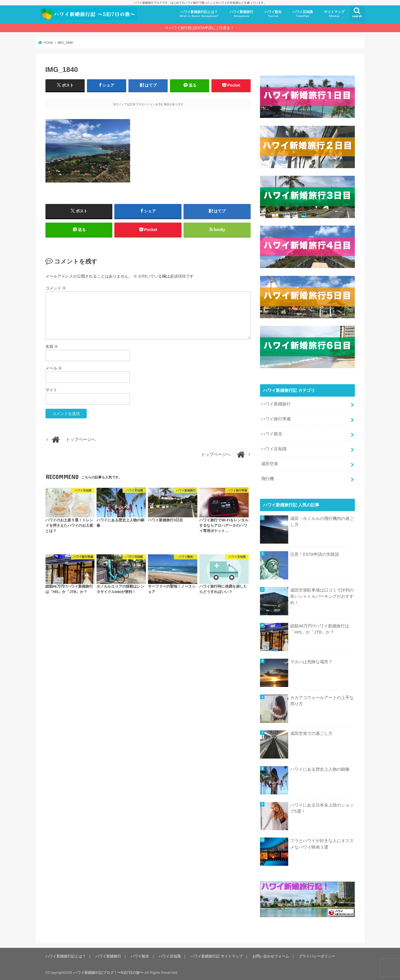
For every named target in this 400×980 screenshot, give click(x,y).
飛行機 (267, 478)
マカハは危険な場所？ (311, 661)
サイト (51, 390)
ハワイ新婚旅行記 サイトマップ (217, 955)
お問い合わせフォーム (270, 955)
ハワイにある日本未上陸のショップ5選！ (322, 807)
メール (54, 368)
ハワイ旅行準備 (276, 418)
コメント (56, 288)
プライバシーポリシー (317, 955)
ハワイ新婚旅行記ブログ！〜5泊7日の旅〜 (109, 971)
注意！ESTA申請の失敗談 (315, 553)
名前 (52, 346)
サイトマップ (334, 14)
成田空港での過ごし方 (311, 732)
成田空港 (270, 463)
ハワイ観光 (273, 14)
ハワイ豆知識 (303, 14)
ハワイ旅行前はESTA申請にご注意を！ (202, 28)
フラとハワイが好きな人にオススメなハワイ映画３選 (322, 843)
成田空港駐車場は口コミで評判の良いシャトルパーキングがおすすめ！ (322, 595)
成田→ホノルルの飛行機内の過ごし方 (322, 520)
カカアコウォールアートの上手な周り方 (322, 700)
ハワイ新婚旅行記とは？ (199, 14)
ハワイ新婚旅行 (241, 14)
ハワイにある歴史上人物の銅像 (320, 768)
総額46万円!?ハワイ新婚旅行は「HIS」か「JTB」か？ (320, 628)
